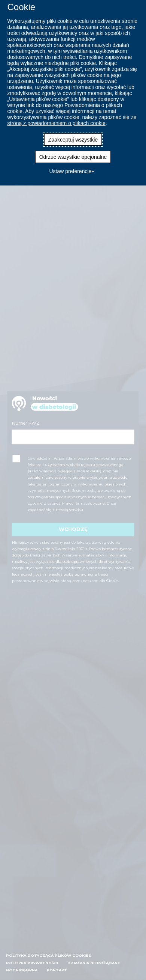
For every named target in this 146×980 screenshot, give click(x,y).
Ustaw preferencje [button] (70, 171)
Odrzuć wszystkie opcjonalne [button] (73, 157)
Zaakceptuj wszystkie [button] (73, 140)
